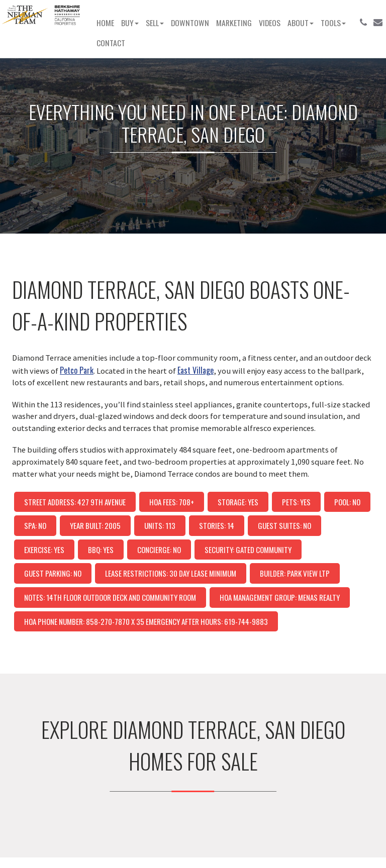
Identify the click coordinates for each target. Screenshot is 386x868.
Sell (155, 23)
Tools (333, 23)
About (301, 23)
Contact (111, 43)
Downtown (190, 23)
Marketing (234, 23)
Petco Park (77, 370)
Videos (270, 23)
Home (105, 23)
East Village (196, 370)
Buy (130, 23)
